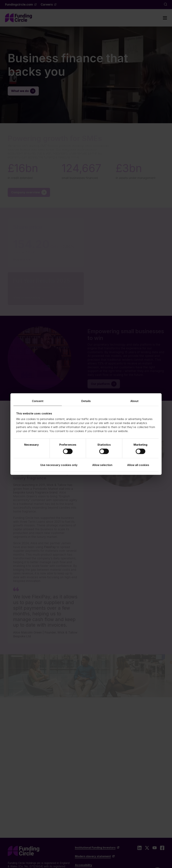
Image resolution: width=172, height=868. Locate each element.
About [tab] (134, 401)
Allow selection (102, 465)
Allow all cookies (138, 465)
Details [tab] (86, 401)
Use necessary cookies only (59, 465)
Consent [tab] (38, 401)
